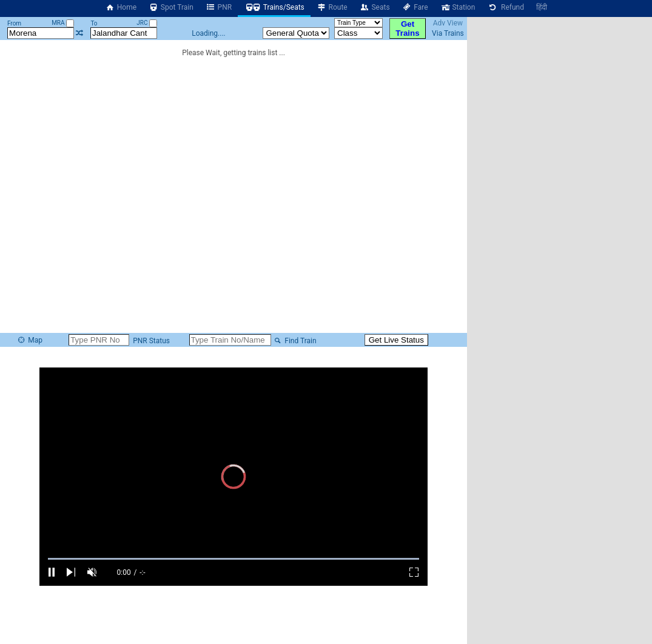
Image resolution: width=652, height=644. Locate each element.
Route (332, 7)
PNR (219, 7)
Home (121, 7)
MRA (63, 23)
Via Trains (448, 33)
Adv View (448, 23)
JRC (147, 23)
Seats (375, 7)
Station (458, 7)
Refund (506, 7)
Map (30, 340)
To (94, 23)
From (14, 23)
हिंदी (542, 7)
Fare (415, 7)
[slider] (234, 559)
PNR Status (150, 341)
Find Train (295, 341)
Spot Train (171, 7)
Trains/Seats (274, 7)
